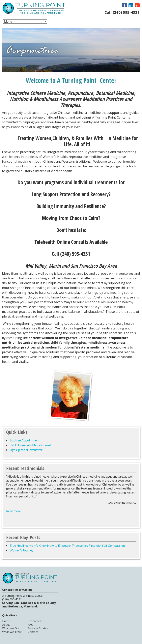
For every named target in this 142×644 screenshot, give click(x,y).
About (6, 625)
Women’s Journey (21, 550)
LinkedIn (131, 5)
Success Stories (38, 628)
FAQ (31, 625)
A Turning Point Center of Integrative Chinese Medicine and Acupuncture (34, 9)
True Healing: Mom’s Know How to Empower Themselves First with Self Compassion (67, 545)
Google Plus (137, 5)
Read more (14, 511)
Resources (35, 621)
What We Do (10, 628)
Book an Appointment (25, 440)
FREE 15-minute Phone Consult (31, 445)
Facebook (125, 5)
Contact (33, 632)
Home (6, 621)
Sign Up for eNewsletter (26, 450)
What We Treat (12, 632)
